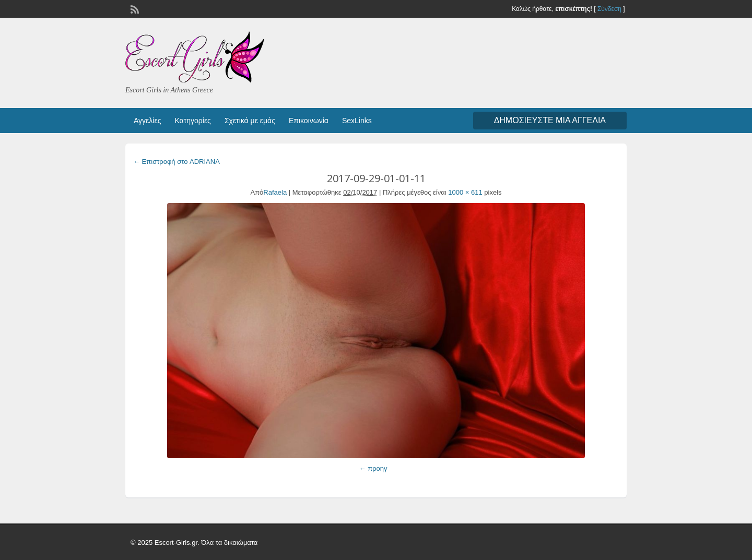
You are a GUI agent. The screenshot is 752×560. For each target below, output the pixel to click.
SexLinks (357, 121)
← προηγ (373, 468)
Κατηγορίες (192, 121)
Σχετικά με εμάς (250, 121)
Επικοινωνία (309, 121)
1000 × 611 (465, 192)
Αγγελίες (147, 121)
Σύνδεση (609, 9)
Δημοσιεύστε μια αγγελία (550, 120)
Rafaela (275, 192)
